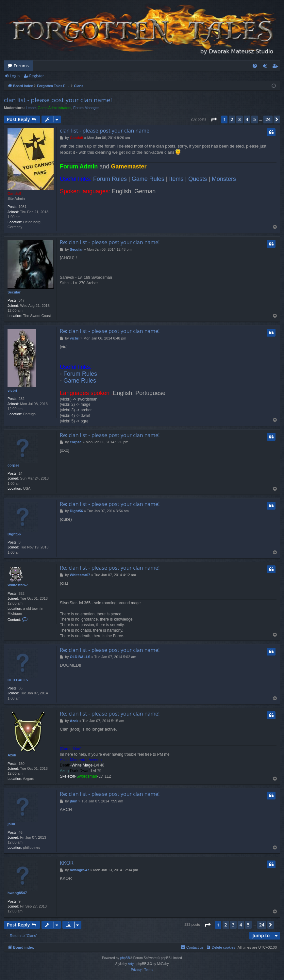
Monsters (224, 179)
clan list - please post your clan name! (58, 100)
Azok (12, 755)
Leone (31, 108)
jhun (11, 824)
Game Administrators (54, 108)
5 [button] (255, 119)
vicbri (12, 390)
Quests (198, 179)
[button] (214, 119)
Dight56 (14, 534)
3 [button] (240, 119)
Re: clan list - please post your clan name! (110, 242)
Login (15, 76)
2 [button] (232, 119)
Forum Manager (86, 108)
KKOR (67, 863)
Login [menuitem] (266, 67)
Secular (14, 292)
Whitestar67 (18, 585)
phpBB (125, 958)
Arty (131, 964)
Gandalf (14, 194)
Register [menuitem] (276, 67)
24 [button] (268, 119)
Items (176, 179)
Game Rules (148, 179)
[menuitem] (255, 66)
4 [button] (247, 119)
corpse (13, 465)
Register (36, 76)
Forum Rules (110, 179)
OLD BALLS (18, 680)
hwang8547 (17, 893)
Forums (21, 66)
